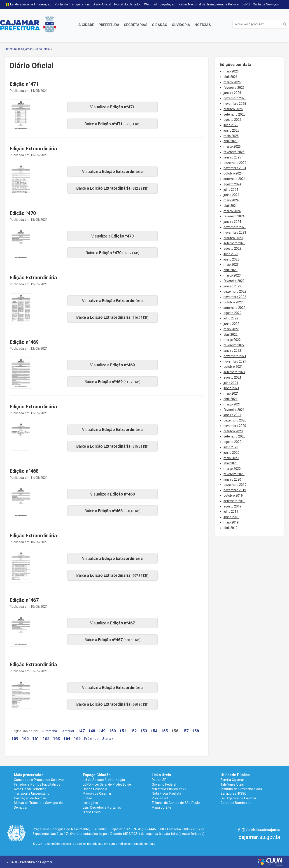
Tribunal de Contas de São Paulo (176, 803)
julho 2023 (231, 254)
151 (123, 731)
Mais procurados (29, 775)
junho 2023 (231, 259)
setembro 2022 (234, 308)
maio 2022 (231, 329)
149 (102, 731)
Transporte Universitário (32, 794)
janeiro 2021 (232, 415)
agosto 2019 (232, 506)
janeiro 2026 (232, 93)
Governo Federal (164, 784)
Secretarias (136, 25)
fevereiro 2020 (234, 474)
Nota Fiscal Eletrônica (30, 789)
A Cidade (86, 25)
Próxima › (91, 739)
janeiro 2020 (232, 479)
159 (15, 739)
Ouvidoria (181, 25)
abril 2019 (231, 528)
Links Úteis (161, 775)
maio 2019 (231, 522)
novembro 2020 (235, 426)
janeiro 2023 (232, 286)
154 (154, 731)
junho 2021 (231, 388)
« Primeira (50, 731)
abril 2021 (231, 399)
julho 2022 (231, 318)
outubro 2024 (233, 173)
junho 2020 (231, 453)
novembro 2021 (235, 361)
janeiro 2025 (232, 157)
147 (81, 731)
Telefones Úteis (232, 784)
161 (36, 739)
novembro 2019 (235, 490)
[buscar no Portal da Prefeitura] (257, 24)
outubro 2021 (233, 367)
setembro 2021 (234, 372)
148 (92, 731)
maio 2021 (231, 393)
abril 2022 (231, 335)
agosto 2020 (232, 442)
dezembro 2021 (235, 356)
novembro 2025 (235, 104)
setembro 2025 (234, 114)
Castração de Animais (30, 798)
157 (185, 731)
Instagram (243, 830)
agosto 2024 (232, 184)
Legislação (168, 4)
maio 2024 (231, 200)
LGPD (246, 4)
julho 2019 (231, 512)
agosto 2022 (232, 313)
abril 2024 (231, 206)
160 (25, 739)
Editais (88, 798)
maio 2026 (231, 71)
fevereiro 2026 (234, 88)
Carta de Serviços (266, 4)
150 (112, 731)
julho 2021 (231, 383)
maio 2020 (231, 458)
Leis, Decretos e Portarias (102, 807)
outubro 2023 (233, 238)
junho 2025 (231, 130)
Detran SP (159, 780)
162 (46, 739)
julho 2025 (231, 125)
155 (164, 731)
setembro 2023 (234, 243)
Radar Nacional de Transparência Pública (209, 4)
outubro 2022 (233, 302)
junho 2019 (231, 517)
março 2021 (232, 404)
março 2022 (232, 340)
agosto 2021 (232, 377)
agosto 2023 (232, 249)
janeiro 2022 (232, 351)
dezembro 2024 (235, 163)
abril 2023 (231, 270)
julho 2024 (231, 190)
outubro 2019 (233, 496)
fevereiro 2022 (234, 345)
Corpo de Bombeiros (236, 803)
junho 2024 (231, 195)
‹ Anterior (67, 731)
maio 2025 (231, 136)
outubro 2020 (233, 431)
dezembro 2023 (235, 227)
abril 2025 (231, 141)
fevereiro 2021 (234, 410)
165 (77, 739)
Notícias (203, 25)
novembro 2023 (235, 233)
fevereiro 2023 (234, 281)
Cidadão (160, 25)
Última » (108, 739)
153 (144, 731)
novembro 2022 (235, 297)
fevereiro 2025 (234, 152)
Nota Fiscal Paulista (166, 794)
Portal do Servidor (128, 4)
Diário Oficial (102, 4)
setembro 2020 (234, 436)
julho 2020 (231, 447)
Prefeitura (109, 25)
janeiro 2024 (232, 222)
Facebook (239, 830)
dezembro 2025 (235, 98)
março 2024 (232, 211)
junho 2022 (231, 324)
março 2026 (232, 82)
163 (56, 739)
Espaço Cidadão (97, 775)
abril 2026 (231, 77)
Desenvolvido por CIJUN (270, 862)
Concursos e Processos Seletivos (39, 780)
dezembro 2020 (235, 420)
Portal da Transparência (72, 4)
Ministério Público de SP (170, 789)
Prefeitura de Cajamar (28, 24)
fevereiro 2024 (234, 216)
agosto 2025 (232, 120)
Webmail (150, 4)
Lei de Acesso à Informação (104, 780)
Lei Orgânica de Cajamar (238, 798)
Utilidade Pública (235, 775)
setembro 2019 (234, 501)
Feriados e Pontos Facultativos (37, 784)
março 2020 (232, 469)
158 (196, 731)
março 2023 (232, 275)
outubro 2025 (233, 109)
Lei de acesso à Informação (31, 4)
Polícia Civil (160, 798)
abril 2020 (231, 463)
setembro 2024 (234, 179)
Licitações (90, 803)
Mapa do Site (161, 807)
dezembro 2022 (235, 291)
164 (67, 739)
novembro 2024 (235, 168)
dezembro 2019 (235, 485)
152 (133, 731)
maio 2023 (231, 265)
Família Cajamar (232, 780)
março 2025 (232, 147)
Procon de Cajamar (97, 794)
